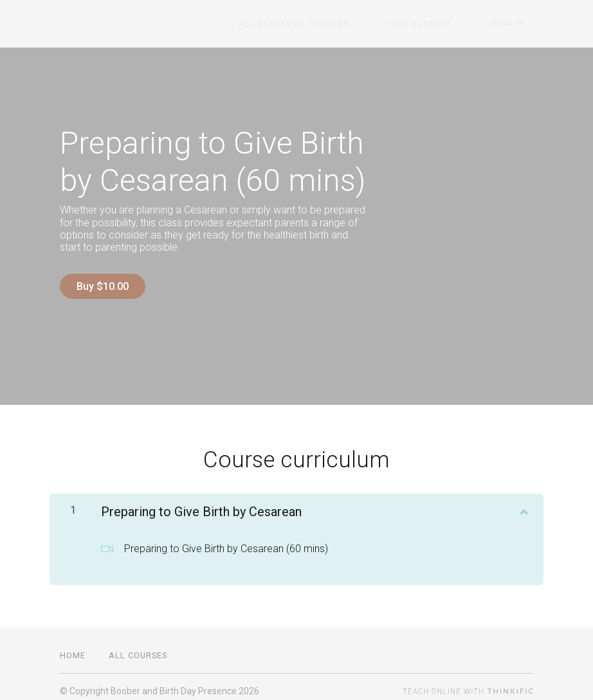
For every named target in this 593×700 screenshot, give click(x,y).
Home (73, 647)
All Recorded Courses (335, 24)
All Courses (138, 647)
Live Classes (445, 24)
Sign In (516, 24)
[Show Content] (523, 501)
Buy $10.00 (103, 286)
